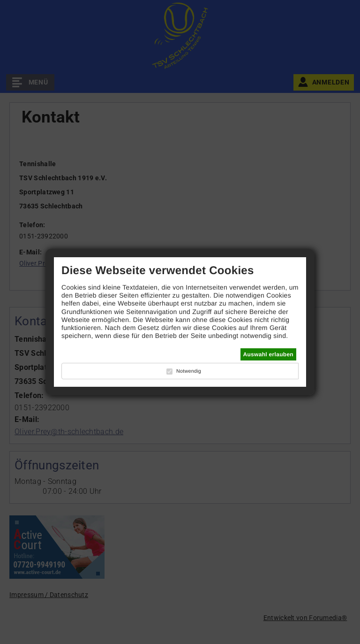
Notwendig (189, 371)
